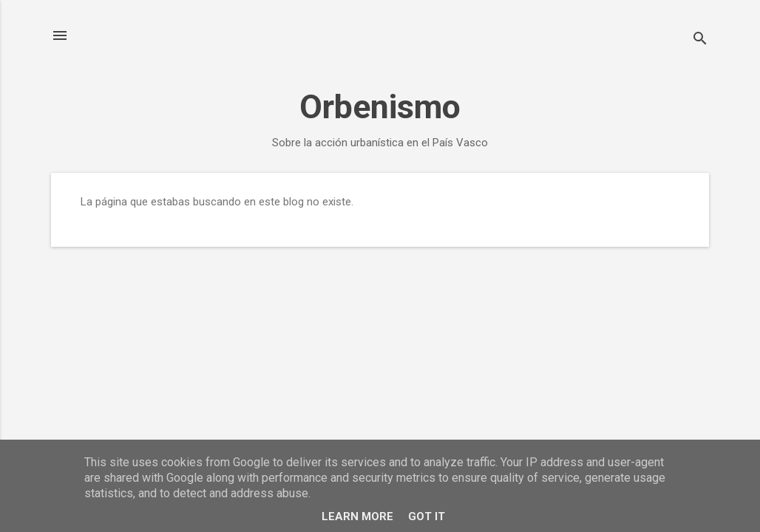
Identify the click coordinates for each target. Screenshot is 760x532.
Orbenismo (380, 107)
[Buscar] (700, 40)
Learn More (357, 516)
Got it (427, 516)
